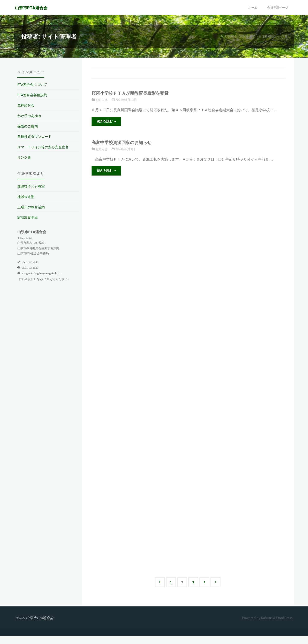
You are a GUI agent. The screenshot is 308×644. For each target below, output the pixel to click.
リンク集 (25, 157)
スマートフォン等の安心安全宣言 (45, 147)
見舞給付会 (26, 105)
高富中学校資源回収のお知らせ (125, 143)
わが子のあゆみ (30, 116)
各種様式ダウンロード (36, 137)
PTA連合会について (33, 84)
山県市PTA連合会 (32, 8)
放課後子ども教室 (32, 186)
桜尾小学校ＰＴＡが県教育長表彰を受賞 (134, 93)
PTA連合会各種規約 (33, 95)
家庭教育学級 (28, 218)
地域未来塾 (26, 197)
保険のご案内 (28, 126)
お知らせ (102, 100)
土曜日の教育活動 (32, 207)
